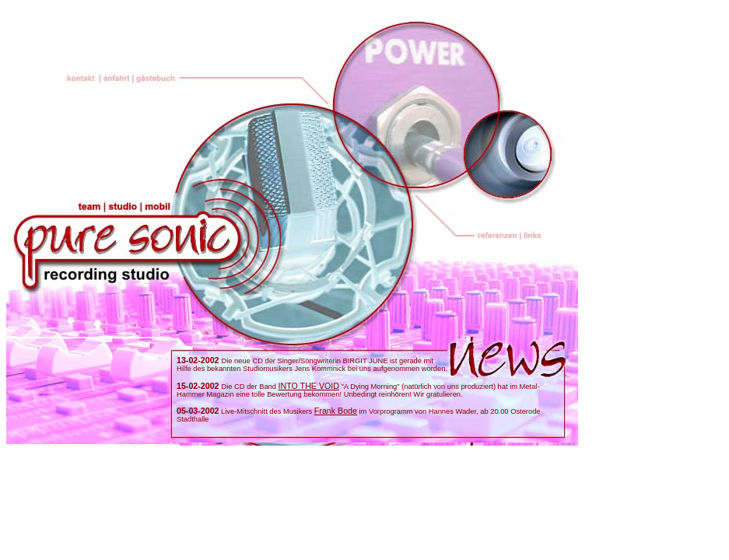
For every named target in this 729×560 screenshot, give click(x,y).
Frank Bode (336, 411)
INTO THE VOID (309, 386)
